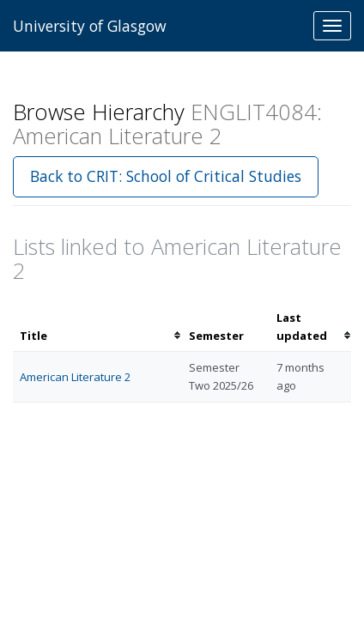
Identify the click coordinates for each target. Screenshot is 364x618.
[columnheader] (97, 327)
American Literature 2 (75, 377)
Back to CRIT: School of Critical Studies (166, 176)
